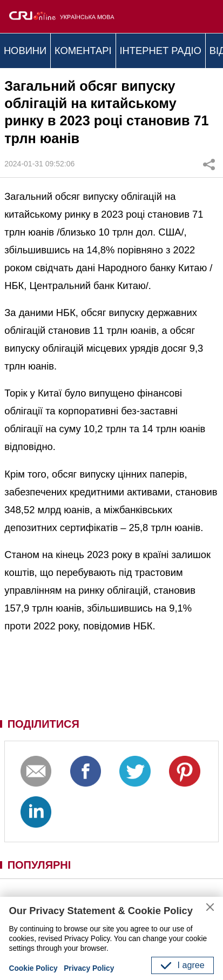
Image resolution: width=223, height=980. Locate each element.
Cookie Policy (33, 968)
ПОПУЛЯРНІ (39, 865)
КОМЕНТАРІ (83, 51)
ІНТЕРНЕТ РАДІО (160, 51)
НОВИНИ (25, 51)
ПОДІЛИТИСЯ (43, 724)
